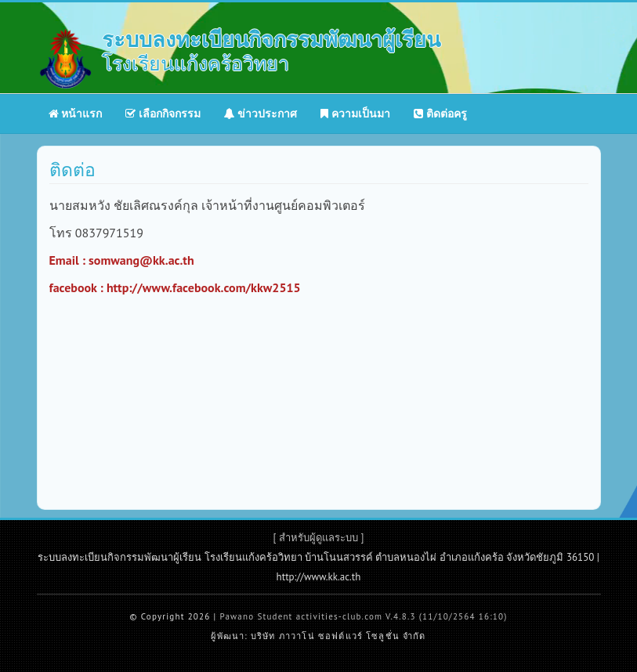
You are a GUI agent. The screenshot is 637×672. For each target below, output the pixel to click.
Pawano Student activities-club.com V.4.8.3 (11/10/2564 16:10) (363, 616)
